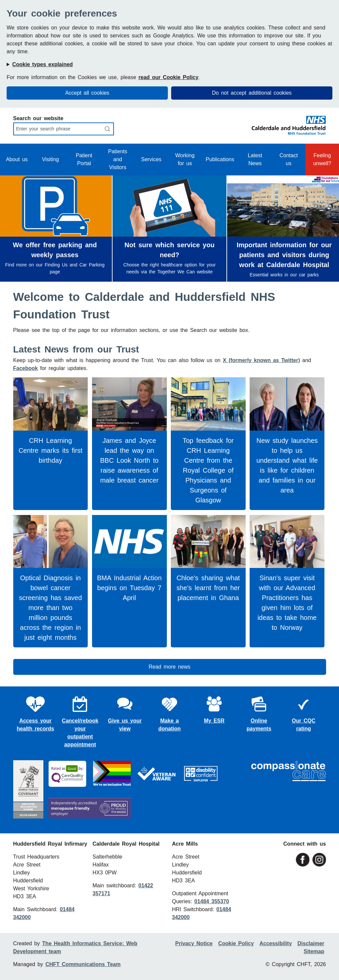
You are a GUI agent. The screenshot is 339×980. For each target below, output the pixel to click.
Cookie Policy (236, 943)
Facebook (26, 368)
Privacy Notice (194, 943)
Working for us (185, 159)
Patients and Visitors (118, 159)
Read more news (169, 667)
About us (17, 159)
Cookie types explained (43, 64)
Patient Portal (84, 159)
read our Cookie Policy (168, 77)
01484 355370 (212, 901)
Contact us (289, 159)
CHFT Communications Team (83, 964)
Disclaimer (311, 943)
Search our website (38, 118)
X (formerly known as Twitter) (261, 360)
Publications (220, 159)
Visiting (50, 159)
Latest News (255, 159)
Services (151, 159)
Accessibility (276, 943)
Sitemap (314, 951)
